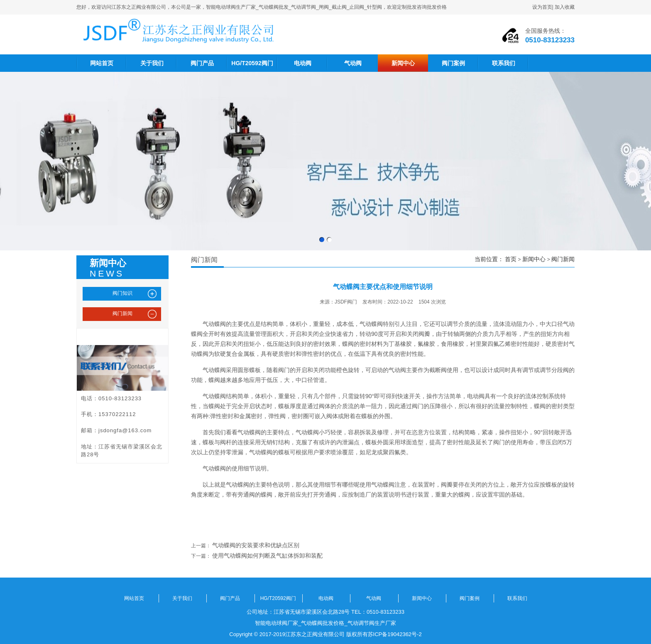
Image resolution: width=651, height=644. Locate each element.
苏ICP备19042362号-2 (395, 634)
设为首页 (542, 7)
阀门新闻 (563, 259)
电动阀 (303, 63)
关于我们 (152, 63)
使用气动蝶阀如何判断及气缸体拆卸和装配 (267, 556)
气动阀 (353, 63)
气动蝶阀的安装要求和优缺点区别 (256, 545)
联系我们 (504, 63)
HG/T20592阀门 (252, 63)
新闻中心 (403, 63)
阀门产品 (202, 63)
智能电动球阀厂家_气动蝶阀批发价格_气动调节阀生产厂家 (325, 623)
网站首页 (102, 63)
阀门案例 (453, 63)
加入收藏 (565, 7)
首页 (511, 259)
